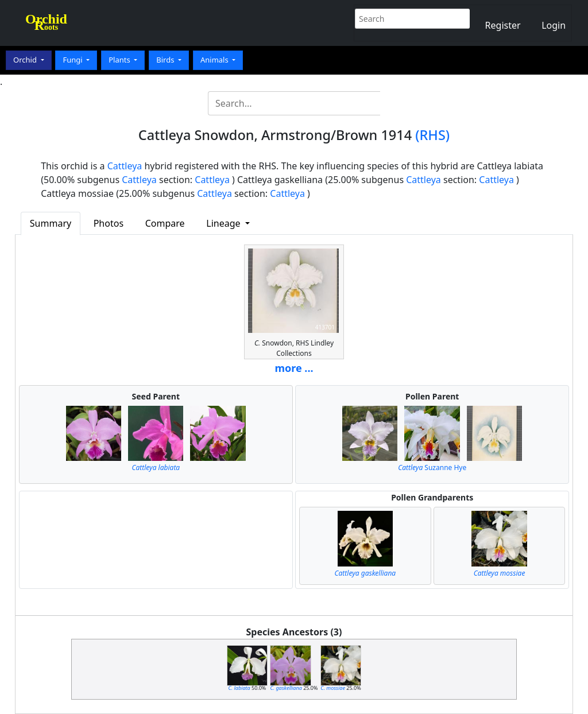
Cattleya (125, 166)
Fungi (73, 60)
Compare (165, 223)
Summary (51, 223)
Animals (215, 60)
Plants (120, 60)
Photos (109, 223)
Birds (166, 60)
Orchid (26, 60)
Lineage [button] (224, 223)
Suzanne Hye (432, 467)
